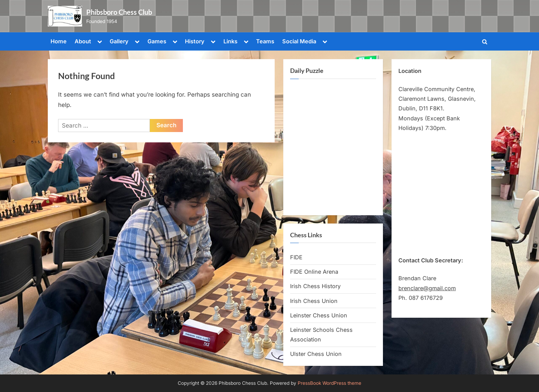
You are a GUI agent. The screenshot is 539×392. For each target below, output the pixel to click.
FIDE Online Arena (314, 272)
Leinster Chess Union (319, 315)
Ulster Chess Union (316, 354)
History (195, 41)
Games (157, 41)
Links (230, 41)
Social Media (299, 41)
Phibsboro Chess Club (119, 12)
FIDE (296, 257)
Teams (265, 41)
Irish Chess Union (314, 301)
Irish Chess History (315, 286)
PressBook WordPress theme (329, 383)
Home (59, 41)
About (83, 41)
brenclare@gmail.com (427, 288)
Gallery (119, 41)
